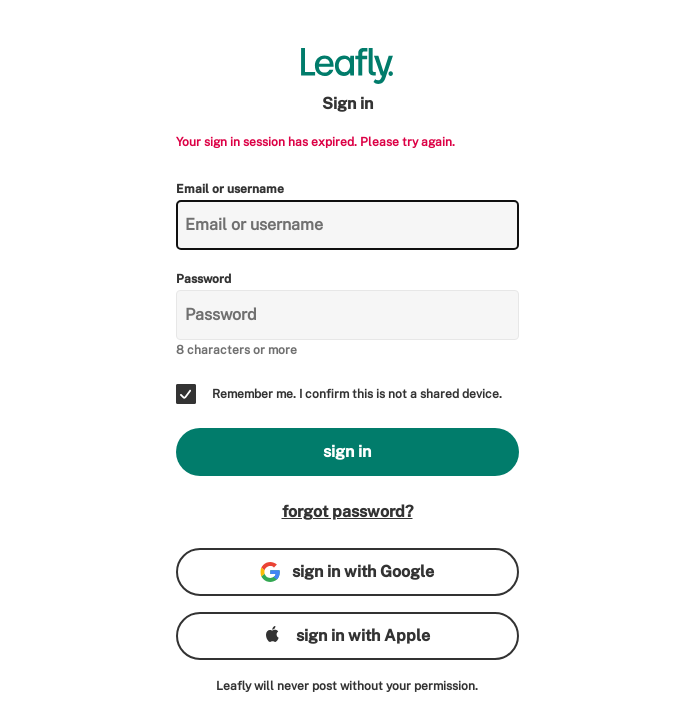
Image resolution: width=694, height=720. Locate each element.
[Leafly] (347, 66)
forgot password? (347, 511)
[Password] (347, 315)
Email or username (230, 189)
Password (203, 279)
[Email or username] (347, 225)
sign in (347, 451)
